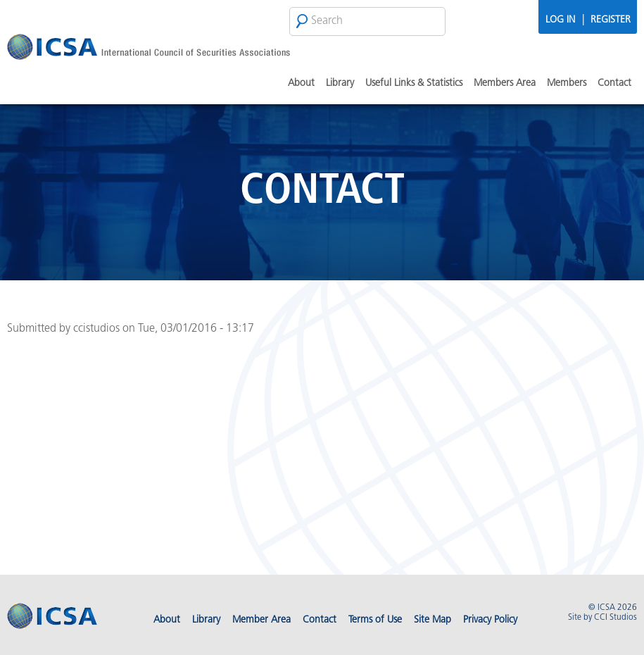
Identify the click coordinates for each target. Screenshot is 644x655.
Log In (560, 20)
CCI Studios (615, 618)
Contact (614, 83)
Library (340, 83)
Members (567, 83)
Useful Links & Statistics (414, 83)
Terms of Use (375, 620)
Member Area (261, 620)
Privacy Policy (490, 620)
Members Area (505, 83)
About (301, 83)
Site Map (433, 620)
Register (611, 20)
